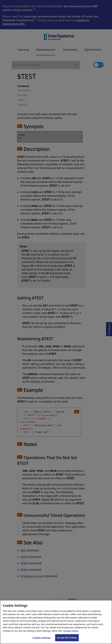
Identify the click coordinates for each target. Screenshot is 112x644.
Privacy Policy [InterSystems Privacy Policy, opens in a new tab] (71, 635)
